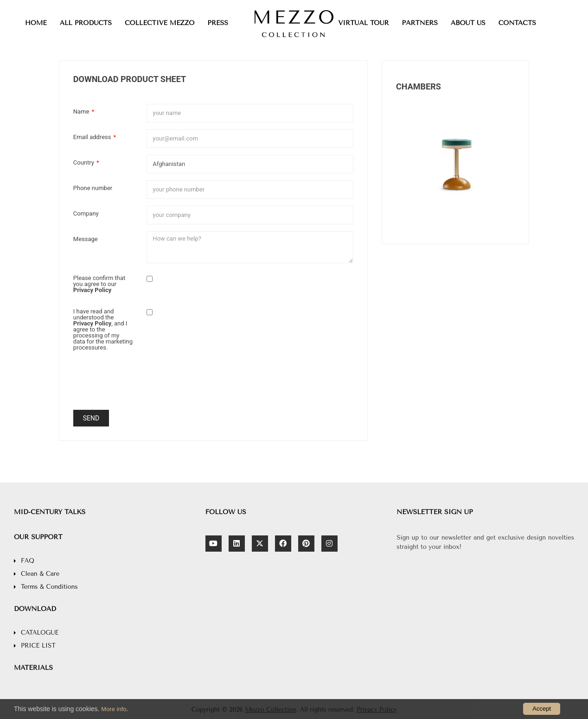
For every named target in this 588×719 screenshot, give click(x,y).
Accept (542, 709)
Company (86, 213)
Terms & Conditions (49, 587)
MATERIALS (33, 668)
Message (86, 239)
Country (86, 162)
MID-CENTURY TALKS (50, 512)
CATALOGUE (40, 633)
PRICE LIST (38, 646)
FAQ (28, 561)
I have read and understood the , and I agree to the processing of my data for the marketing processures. (103, 329)
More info (114, 709)
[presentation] (217, 385)
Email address (95, 137)
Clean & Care (40, 574)
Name (84, 111)
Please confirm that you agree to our (99, 284)
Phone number (93, 188)
